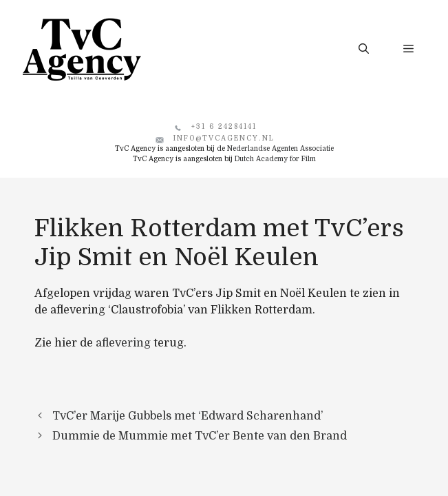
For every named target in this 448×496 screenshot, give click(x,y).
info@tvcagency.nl (224, 138)
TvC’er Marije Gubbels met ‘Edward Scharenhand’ (188, 416)
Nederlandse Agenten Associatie (280, 148)
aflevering (123, 343)
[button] (364, 49)
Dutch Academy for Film (275, 159)
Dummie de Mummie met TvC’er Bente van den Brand (200, 436)
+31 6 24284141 (224, 126)
